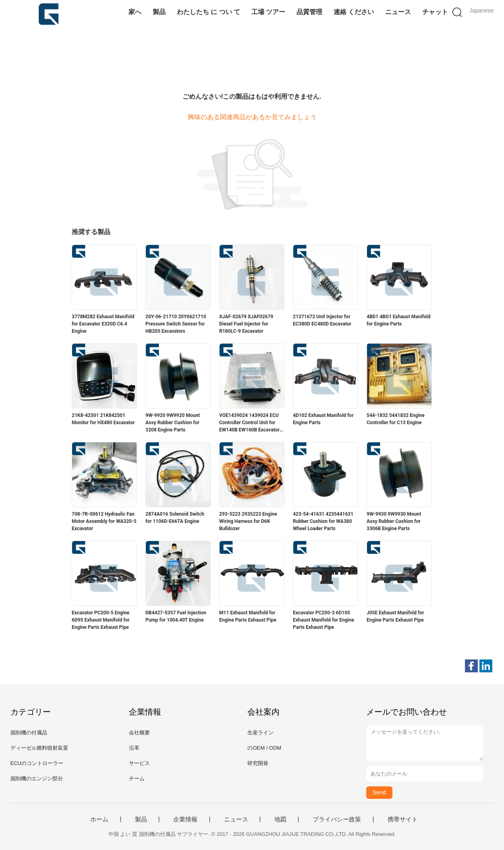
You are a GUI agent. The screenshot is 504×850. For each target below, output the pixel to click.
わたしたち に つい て (208, 12)
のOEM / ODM (264, 748)
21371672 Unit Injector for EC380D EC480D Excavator (322, 320)
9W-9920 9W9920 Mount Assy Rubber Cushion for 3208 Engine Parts (173, 423)
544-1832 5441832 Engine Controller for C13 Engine (396, 419)
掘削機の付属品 (29, 733)
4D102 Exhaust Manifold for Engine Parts (323, 419)
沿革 (134, 748)
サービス (139, 763)
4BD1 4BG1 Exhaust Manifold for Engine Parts (399, 320)
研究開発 (258, 763)
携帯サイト (403, 819)
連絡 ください (354, 12)
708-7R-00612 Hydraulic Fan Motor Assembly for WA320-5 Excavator (104, 521)
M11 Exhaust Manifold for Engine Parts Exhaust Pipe (248, 616)
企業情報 (185, 819)
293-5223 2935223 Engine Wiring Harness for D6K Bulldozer (248, 521)
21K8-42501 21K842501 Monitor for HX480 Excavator (103, 419)
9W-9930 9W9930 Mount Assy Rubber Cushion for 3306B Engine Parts (394, 521)
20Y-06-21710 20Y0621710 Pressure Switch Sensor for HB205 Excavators (176, 324)
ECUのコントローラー (37, 763)
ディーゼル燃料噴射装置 (39, 748)
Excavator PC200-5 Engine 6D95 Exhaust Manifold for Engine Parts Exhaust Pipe (101, 620)
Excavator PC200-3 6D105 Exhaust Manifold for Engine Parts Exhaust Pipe (324, 620)
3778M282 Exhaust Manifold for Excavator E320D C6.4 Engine (103, 324)
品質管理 (309, 12)
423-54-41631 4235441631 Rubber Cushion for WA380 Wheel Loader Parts (323, 521)
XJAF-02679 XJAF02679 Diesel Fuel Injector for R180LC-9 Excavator (246, 324)
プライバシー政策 (337, 819)
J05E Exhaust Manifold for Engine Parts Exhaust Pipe (395, 616)
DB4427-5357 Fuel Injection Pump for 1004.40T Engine (176, 616)
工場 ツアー (268, 12)
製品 (159, 12)
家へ (135, 12)
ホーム (99, 819)
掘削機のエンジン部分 (37, 778)
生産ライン (260, 733)
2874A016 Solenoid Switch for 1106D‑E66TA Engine (175, 518)
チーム (137, 778)
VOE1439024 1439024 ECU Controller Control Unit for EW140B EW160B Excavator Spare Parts (249, 423)
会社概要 (139, 733)
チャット (435, 12)
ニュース (398, 12)
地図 (280, 819)
